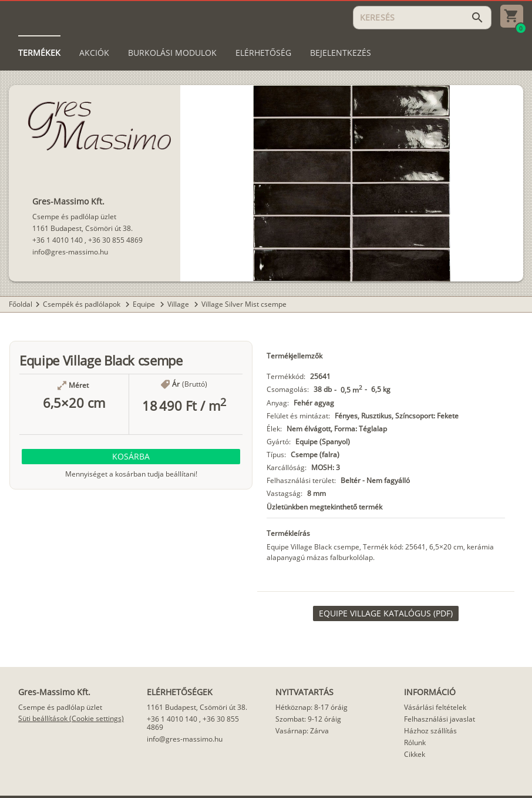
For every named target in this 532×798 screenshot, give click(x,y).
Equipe (145, 304)
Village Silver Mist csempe (244, 304)
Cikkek (415, 754)
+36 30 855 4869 (115, 240)
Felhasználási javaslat (440, 719)
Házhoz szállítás (430, 731)
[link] (386, 613)
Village (179, 304)
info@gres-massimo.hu (70, 252)
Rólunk (415, 742)
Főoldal (21, 304)
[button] (131, 457)
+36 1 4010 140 (58, 240)
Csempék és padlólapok (83, 304)
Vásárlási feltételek (435, 707)
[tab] (39, 53)
